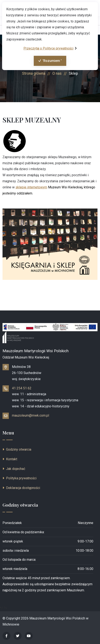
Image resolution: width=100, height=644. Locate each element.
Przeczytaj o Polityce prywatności (50, 48)
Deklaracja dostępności (21, 488)
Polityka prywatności (19, 478)
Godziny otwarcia (17, 449)
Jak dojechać (14, 469)
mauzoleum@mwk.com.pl (31, 415)
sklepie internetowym (31, 187)
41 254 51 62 (22, 388)
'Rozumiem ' (48, 62)
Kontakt (10, 459)
